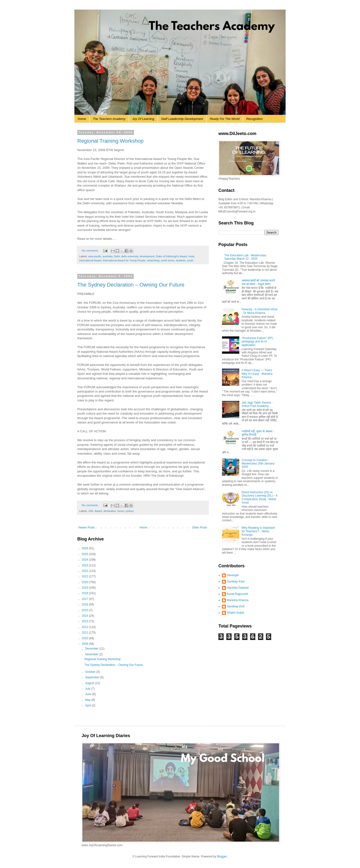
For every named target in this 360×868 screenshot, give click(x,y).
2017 (85, 599)
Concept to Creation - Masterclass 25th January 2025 (258, 464)
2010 (85, 638)
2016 (85, 604)
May (88, 700)
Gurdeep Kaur (236, 581)
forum (121, 511)
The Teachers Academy (109, 119)
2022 (85, 571)
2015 (85, 610)
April (88, 705)
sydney (130, 511)
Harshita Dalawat (238, 588)
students (181, 260)
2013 (85, 621)
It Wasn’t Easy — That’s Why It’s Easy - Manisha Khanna (257, 374)
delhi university (130, 256)
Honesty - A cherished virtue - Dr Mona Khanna (260, 311)
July (88, 689)
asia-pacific (95, 256)
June (89, 694)
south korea (168, 260)
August (90, 683)
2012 (85, 627)
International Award (90, 260)
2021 (85, 576)
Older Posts (200, 528)
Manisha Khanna (238, 600)
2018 (85, 593)
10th (91, 511)
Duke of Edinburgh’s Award (172, 256)
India (191, 256)
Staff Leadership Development (182, 119)
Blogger (222, 856)
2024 (85, 560)
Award (98, 511)
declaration (110, 511)
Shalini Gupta (235, 613)
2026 (85, 548)
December (92, 649)
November (92, 654)
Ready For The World (225, 119)
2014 (85, 616)
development (147, 256)
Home (82, 119)
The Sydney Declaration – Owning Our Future (131, 285)
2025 (85, 554)
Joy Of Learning (143, 119)
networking (153, 260)
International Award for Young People (124, 260)
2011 (85, 633)
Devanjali (233, 575)
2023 (85, 565)
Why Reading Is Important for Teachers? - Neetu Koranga (258, 531)
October (91, 672)
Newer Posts (87, 528)
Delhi (117, 256)
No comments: (91, 251)
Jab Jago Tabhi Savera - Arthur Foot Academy (257, 404)
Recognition (255, 119)
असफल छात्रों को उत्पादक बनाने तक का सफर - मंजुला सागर (258, 282)
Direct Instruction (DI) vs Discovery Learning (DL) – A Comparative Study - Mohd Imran (260, 497)
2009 (85, 644)
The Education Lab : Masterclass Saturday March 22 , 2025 (245, 257)
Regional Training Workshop (110, 141)
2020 (85, 582)
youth (190, 260)
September (93, 677)
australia (108, 256)
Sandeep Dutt (236, 606)
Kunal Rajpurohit (237, 594)
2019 (85, 588)
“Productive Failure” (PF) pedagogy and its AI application (257, 342)
